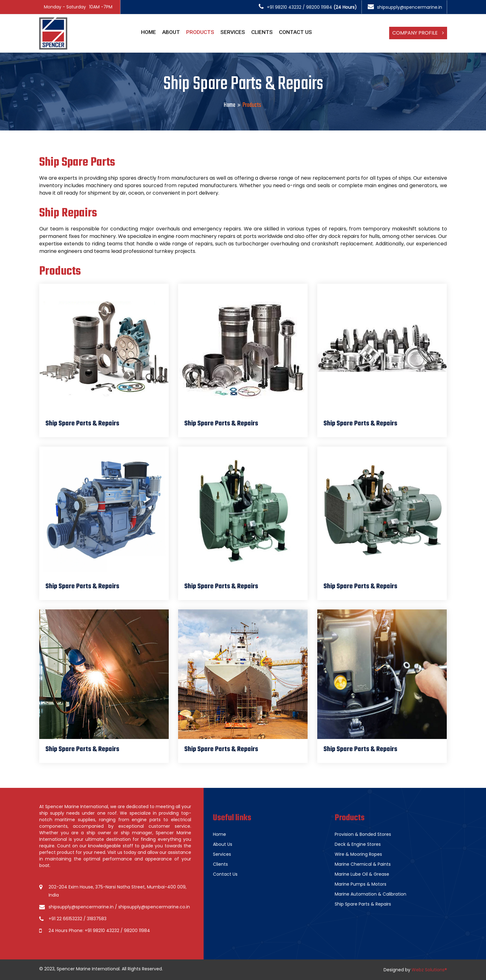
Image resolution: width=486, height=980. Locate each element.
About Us (223, 844)
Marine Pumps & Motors (361, 884)
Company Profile (418, 33)
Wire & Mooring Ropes (358, 854)
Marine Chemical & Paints (363, 864)
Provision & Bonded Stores (363, 834)
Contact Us (295, 32)
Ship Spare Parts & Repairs (363, 904)
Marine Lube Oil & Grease (362, 874)
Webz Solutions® (429, 970)
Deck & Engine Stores (358, 844)
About (171, 32)
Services (233, 32)
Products (200, 32)
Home (149, 32)
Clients (262, 32)
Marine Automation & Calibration (370, 894)
